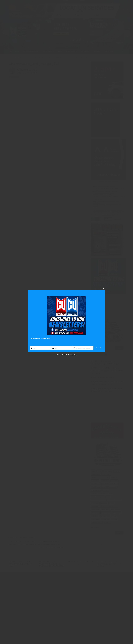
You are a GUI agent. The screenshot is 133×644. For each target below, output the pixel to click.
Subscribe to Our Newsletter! (41, 339)
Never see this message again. (66, 355)
